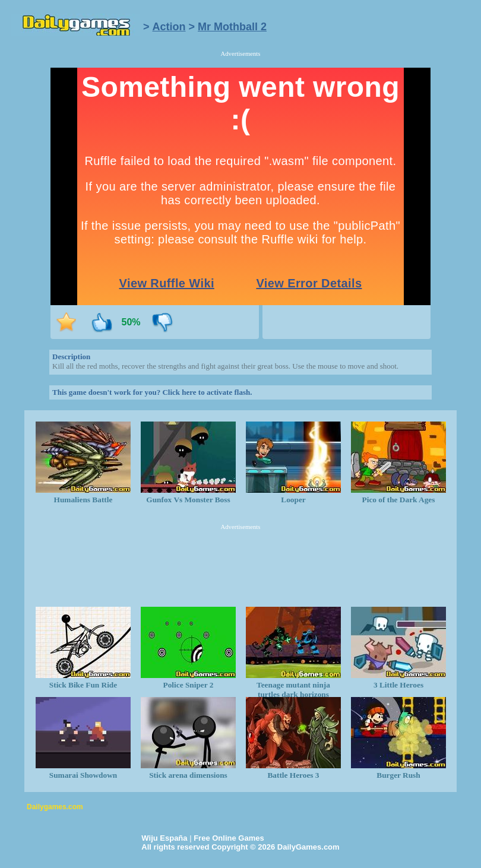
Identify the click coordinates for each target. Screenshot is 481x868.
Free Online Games (229, 838)
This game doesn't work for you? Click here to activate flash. (152, 392)
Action (169, 27)
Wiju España (164, 838)
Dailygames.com (55, 807)
